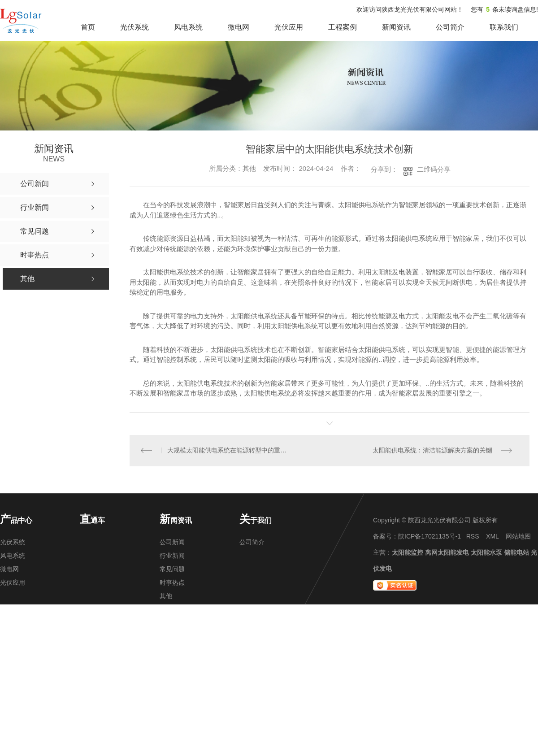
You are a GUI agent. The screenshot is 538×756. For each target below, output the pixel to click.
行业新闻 (172, 556)
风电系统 (188, 27)
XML (492, 537)
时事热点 (172, 583)
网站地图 (518, 537)
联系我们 (504, 27)
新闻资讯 (396, 27)
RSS (473, 537)
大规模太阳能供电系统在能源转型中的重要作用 (230, 451)
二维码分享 (434, 169)
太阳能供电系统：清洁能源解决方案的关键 (432, 451)
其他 (166, 596)
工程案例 (343, 27)
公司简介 (450, 27)
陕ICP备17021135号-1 (430, 537)
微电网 (239, 27)
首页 (88, 27)
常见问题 (172, 569)
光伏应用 (289, 27)
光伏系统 (134, 27)
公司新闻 (172, 543)
